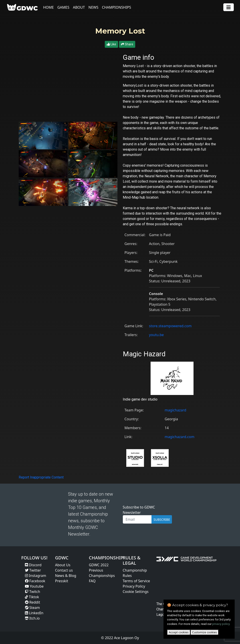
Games (63, 7)
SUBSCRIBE (162, 519)
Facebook (35, 581)
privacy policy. (221, 624)
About (79, 7)
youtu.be (156, 335)
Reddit (33, 602)
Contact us (64, 570)
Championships (116, 7)
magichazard (175, 410)
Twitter (33, 570)
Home (48, 7)
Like (111, 44)
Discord (33, 565)
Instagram (36, 576)
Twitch (33, 592)
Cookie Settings (135, 592)
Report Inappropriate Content (41, 477)
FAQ (92, 581)
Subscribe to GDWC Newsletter (139, 510)
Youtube (34, 586)
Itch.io (32, 618)
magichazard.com (179, 437)
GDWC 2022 (99, 565)
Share (127, 44)
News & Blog (66, 576)
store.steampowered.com (170, 326)
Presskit (62, 581)
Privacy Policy (134, 586)
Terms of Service (136, 581)
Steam (32, 608)
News (93, 7)
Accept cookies (179, 632)
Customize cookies (205, 632)
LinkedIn (34, 613)
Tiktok (32, 597)
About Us (63, 565)
